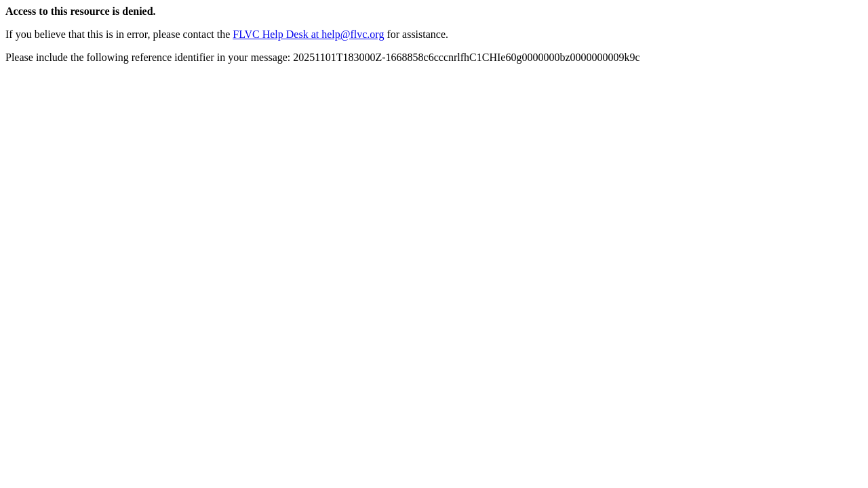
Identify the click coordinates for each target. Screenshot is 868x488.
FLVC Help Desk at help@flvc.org (308, 34)
